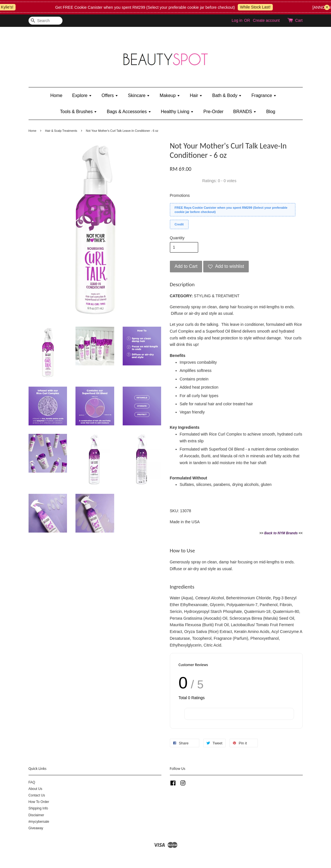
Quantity (177, 238)
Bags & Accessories (129, 112)
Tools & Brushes (78, 112)
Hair (196, 95)
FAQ (32, 782)
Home (56, 95)
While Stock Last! (261, 7)
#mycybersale (39, 822)
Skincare (139, 95)
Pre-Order (214, 112)
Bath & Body (227, 95)
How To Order (39, 802)
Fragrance (264, 95)
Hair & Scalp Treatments (61, 131)
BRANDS (245, 112)
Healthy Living (177, 112)
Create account (266, 20)
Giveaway (36, 828)
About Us (35, 789)
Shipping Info (38, 808)
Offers (110, 95)
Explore (82, 95)
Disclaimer (36, 815)
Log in (237, 20)
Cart (299, 20)
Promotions (180, 195)
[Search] (46, 21)
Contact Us (37, 795)
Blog (271, 112)
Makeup (170, 95)
